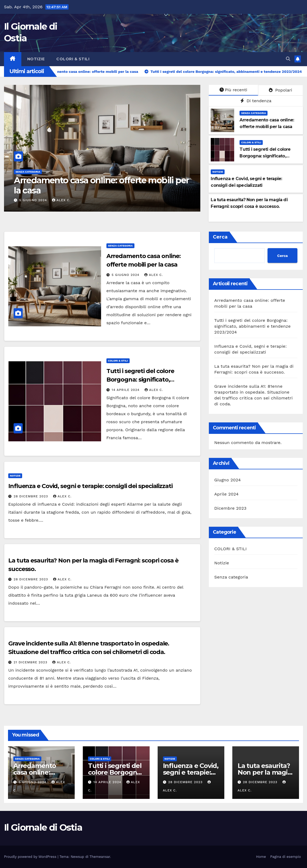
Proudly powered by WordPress (31, 857)
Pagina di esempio (286, 857)
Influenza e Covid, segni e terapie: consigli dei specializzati (90, 486)
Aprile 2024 (226, 494)
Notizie (36, 59)
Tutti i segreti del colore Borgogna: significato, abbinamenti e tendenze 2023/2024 (252, 326)
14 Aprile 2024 (126, 390)
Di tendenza (256, 101)
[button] (288, 59)
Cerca (220, 237)
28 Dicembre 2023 (31, 496)
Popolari (280, 90)
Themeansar (100, 857)
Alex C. (61, 200)
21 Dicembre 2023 (31, 662)
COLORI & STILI (73, 59)
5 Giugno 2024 (34, 200)
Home (261, 857)
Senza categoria (28, 172)
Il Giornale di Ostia (43, 827)
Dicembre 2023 (230, 508)
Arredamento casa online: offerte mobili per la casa (101, 185)
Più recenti (233, 90)
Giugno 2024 (227, 480)
